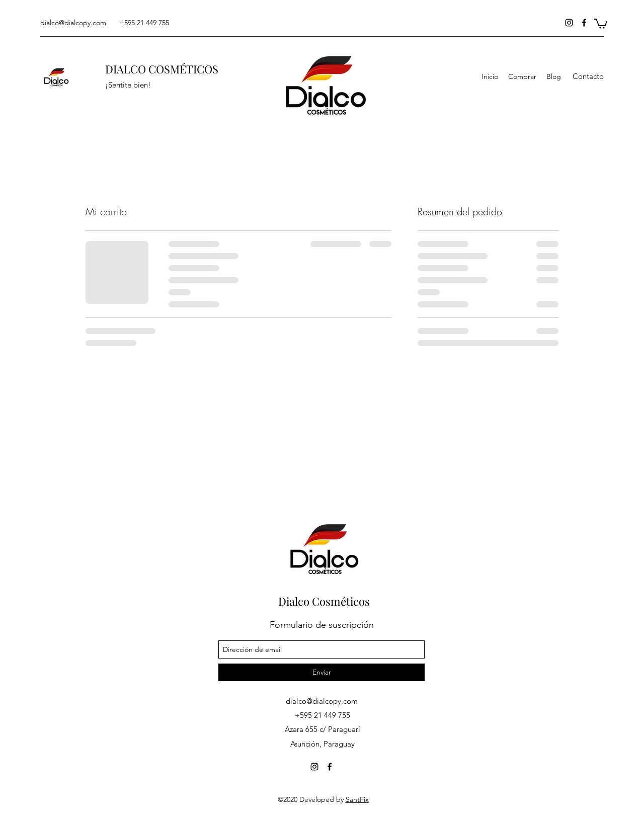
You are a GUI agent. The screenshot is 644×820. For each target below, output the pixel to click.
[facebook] (584, 23)
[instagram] (569, 23)
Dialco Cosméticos (324, 601)
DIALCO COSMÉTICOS (162, 69)
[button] (601, 23)
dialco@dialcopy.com (73, 23)
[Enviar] (321, 672)
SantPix (357, 799)
